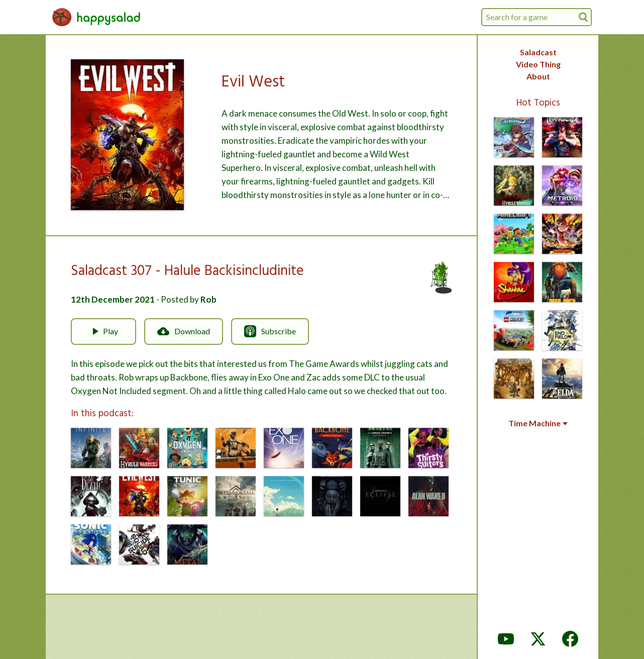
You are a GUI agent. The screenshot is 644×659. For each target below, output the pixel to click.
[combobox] (536, 17)
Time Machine (538, 423)
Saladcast (538, 52)
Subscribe (270, 331)
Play (103, 331)
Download (184, 331)
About (538, 76)
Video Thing (538, 64)
